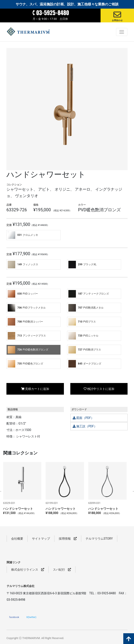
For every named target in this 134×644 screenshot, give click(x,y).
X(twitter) (31, 617)
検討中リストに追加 (99, 389)
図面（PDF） (83, 418)
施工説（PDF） (85, 426)
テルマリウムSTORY (99, 539)
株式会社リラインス (28, 570)
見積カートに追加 (35, 389)
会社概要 (17, 539)
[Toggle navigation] (122, 32)
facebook (14, 617)
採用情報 (68, 539)
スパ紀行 (62, 570)
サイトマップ (41, 539)
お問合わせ (117, 20)
